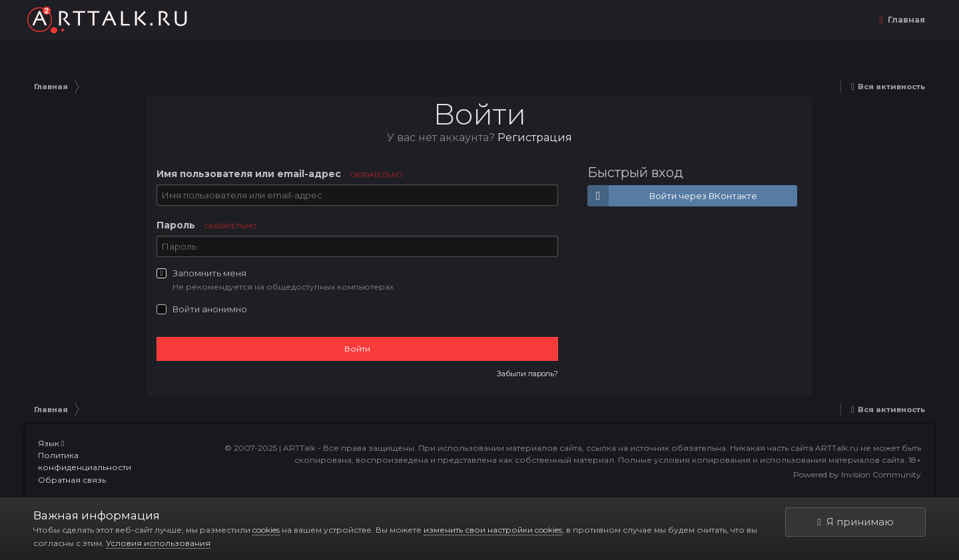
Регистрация (535, 138)
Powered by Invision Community (857, 474)
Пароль (206, 225)
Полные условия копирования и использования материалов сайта (761, 460)
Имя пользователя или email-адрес (279, 174)
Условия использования (158, 543)
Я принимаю (855, 522)
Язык (51, 443)
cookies (266, 530)
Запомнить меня (209, 273)
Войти (357, 349)
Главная (905, 20)
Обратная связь (72, 480)
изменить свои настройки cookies (493, 530)
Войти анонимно (210, 309)
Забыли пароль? (527, 374)
